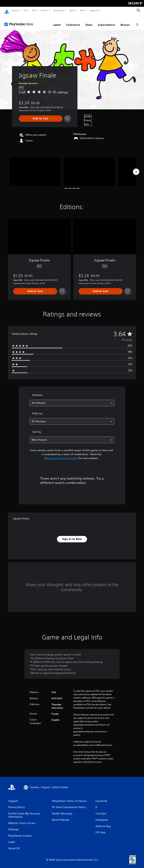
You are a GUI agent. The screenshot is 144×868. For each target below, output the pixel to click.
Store (82, 10)
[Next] (136, 168)
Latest (57, 21)
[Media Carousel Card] (35, 168)
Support (94, 10)
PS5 (25, 10)
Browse (125, 21)
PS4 (34, 10)
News (72, 10)
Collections (73, 21)
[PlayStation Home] (7, 11)
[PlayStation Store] (19, 20)
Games (15, 10)
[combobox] (72, 399)
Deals (89, 21)
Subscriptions (106, 21)
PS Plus (44, 10)
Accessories (58, 10)
